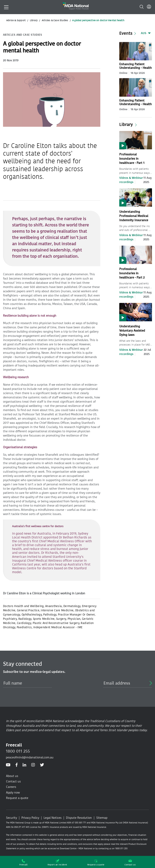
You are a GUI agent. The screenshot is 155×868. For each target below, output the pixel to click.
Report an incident (57, 863)
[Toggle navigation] (6, 7)
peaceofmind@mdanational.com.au (30, 757)
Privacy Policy (30, 818)
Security (12, 818)
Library (34, 20)
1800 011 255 (18, 751)
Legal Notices (53, 818)
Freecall (24, 863)
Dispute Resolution (79, 818)
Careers (11, 787)
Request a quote (96, 863)
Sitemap (102, 818)
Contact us (130, 863)
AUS (144, 33)
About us (12, 776)
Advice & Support (16, 20)
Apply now (13, 793)
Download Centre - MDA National (76, 849)
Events (126, 33)
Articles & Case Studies (55, 20)
